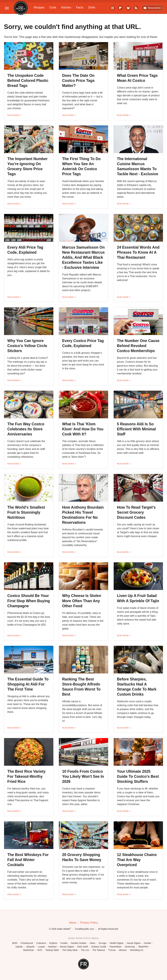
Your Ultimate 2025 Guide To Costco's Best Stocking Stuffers (138, 776)
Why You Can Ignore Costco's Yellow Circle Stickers (27, 346)
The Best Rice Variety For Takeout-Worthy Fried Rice (26, 776)
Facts (80, 7)
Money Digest (67, 947)
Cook (53, 7)
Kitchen (66, 7)
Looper (41, 947)
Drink (92, 7)
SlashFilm (143, 947)
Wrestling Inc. (137, 950)
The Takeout (99, 950)
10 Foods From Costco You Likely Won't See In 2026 (83, 776)
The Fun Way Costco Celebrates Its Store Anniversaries (26, 429)
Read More (13, 115)
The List (85, 950)
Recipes (39, 7)
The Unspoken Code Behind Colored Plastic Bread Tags (28, 81)
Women (123, 950)
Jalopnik (30, 947)
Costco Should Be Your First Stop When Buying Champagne (29, 601)
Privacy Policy (89, 923)
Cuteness (41, 943)
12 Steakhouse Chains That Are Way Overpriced (137, 860)
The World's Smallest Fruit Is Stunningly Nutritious (26, 512)
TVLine (112, 950)
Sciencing (130, 947)
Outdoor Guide (99, 947)
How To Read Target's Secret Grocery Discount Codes (136, 512)
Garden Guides (79, 943)
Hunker (148, 943)
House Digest (134, 943)
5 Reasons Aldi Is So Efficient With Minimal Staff (136, 429)
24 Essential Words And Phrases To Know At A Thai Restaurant (138, 252)
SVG (40, 950)
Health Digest (116, 943)
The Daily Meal (70, 950)
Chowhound (27, 943)
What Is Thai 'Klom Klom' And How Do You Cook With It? (83, 429)
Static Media (63, 929)
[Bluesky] (128, 8)
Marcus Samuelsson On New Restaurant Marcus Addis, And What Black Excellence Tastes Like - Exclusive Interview (83, 257)
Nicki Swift (83, 947)
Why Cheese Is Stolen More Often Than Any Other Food (82, 601)
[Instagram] (113, 8)
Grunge (102, 943)
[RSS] (136, 8)
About (73, 923)
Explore (53, 943)
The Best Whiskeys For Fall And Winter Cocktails (28, 860)
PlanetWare (116, 947)
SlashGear (28, 950)
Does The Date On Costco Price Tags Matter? (78, 81)
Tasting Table (52, 950)
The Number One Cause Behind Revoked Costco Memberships (138, 346)
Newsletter (152, 8)
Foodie (64, 943)
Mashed (53, 947)
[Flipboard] (120, 8)
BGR (15, 943)
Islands (19, 947)
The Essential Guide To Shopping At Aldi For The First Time (28, 684)
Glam (92, 943)
